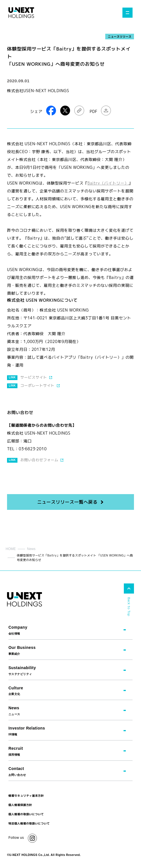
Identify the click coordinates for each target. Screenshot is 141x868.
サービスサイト (33, 377)
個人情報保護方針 (20, 805)
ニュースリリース (120, 37)
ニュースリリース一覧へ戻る (67, 502)
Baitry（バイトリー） (108, 183)
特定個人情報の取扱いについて (29, 823)
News (31, 549)
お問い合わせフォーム (39, 460)
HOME (11, 549)
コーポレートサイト (37, 385)
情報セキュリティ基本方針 (26, 796)
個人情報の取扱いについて (26, 814)
